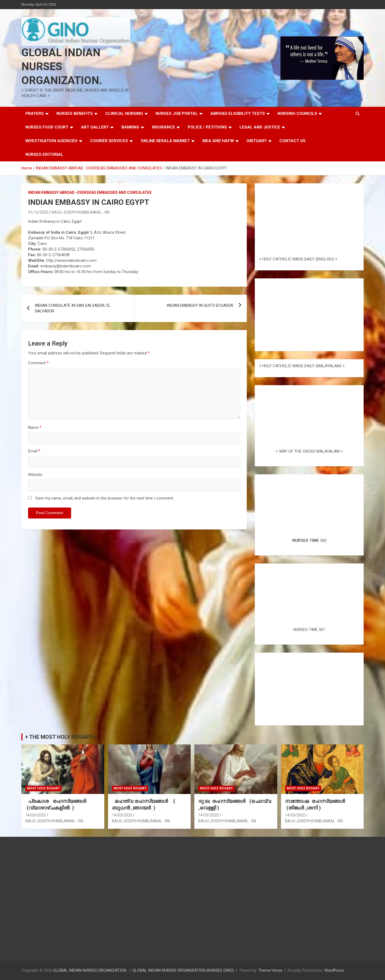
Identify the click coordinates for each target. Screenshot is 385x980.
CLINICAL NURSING (124, 113)
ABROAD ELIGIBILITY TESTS (238, 113)
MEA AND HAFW (218, 141)
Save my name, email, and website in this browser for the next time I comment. (105, 498)
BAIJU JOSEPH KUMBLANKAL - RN (80, 212)
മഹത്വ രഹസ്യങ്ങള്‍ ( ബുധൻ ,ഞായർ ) (144, 804)
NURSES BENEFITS (75, 113)
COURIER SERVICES (109, 141)
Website (35, 475)
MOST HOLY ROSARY (43, 788)
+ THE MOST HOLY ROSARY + (61, 737)
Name (35, 427)
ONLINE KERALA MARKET (165, 141)
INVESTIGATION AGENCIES (51, 141)
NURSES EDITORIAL (44, 154)
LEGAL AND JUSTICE (260, 127)
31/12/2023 (38, 212)
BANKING (130, 127)
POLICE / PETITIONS (207, 127)
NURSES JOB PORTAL (177, 113)
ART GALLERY (95, 127)
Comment (38, 363)
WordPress (334, 970)
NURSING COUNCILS (297, 113)
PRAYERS (35, 113)
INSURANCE (163, 127)
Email (34, 451)
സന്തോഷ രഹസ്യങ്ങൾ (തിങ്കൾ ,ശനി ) (316, 804)
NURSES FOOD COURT (47, 127)
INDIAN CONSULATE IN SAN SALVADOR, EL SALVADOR (73, 308)
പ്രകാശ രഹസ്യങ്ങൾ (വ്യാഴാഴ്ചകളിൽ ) (57, 804)
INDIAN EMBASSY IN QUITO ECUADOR (200, 305)
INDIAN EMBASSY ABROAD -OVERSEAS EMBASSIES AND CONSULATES (90, 192)
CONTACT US (292, 141)
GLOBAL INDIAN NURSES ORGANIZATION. (62, 67)
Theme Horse (270, 970)
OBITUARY (257, 141)
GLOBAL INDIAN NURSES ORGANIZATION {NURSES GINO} (183, 970)
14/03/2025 (36, 815)
